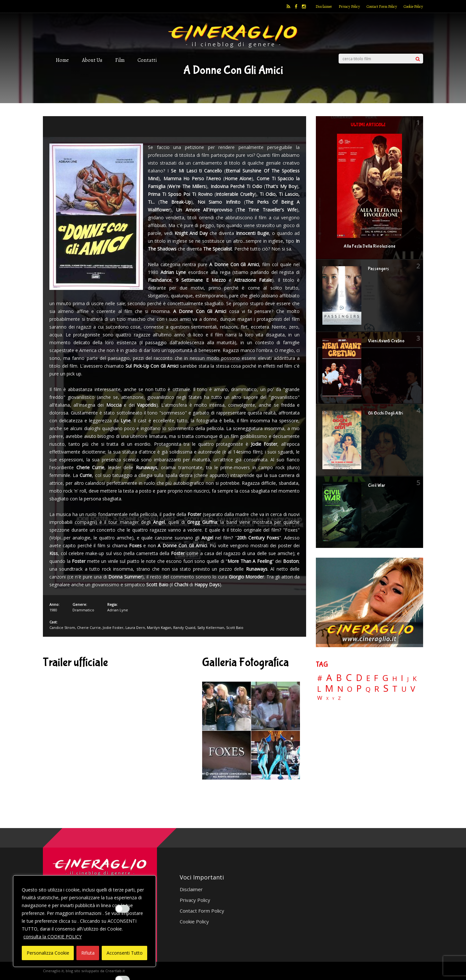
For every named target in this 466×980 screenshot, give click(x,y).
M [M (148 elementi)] (329, 688)
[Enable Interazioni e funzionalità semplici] (123, 909)
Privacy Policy (349, 7)
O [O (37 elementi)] (350, 689)
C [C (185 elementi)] (349, 678)
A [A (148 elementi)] (329, 677)
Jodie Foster (113, 627)
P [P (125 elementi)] (359, 688)
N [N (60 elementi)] (340, 689)
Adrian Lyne (118, 610)
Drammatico (83, 610)
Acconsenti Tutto (125, 953)
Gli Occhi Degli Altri (385, 413)
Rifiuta (88, 953)
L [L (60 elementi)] (319, 689)
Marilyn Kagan (159, 627)
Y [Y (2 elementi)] (333, 699)
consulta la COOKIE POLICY (52, 937)
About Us (92, 60)
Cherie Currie (89, 627)
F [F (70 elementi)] (376, 678)
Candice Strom (62, 627)
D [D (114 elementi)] (359, 678)
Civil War (376, 485)
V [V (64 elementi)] (413, 689)
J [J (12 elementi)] (408, 679)
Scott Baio (235, 627)
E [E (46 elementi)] (368, 679)
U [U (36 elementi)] (404, 689)
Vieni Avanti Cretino (386, 341)
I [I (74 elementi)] (402, 678)
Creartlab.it (115, 971)
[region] (84, 921)
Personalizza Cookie (48, 953)
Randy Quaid (184, 627)
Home (62, 60)
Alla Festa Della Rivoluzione (370, 246)
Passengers (378, 269)
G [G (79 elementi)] (385, 678)
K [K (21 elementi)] (415, 679)
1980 (53, 610)
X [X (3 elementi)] (327, 699)
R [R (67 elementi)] (377, 689)
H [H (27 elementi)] (395, 679)
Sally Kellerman (211, 627)
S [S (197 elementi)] (386, 688)
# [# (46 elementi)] (320, 679)
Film (120, 60)
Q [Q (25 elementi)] (368, 689)
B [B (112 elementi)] (339, 678)
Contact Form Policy (382, 7)
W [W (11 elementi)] (320, 698)
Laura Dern (135, 627)
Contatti (147, 60)
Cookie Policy (413, 7)
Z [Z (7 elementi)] (339, 698)
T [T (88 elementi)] (395, 689)
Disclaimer (324, 7)
